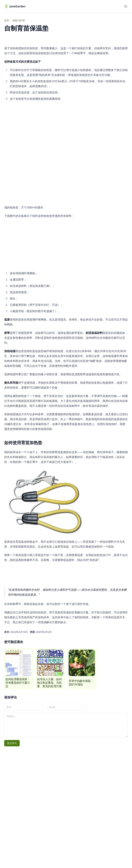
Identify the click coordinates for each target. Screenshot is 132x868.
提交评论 (12, 743)
